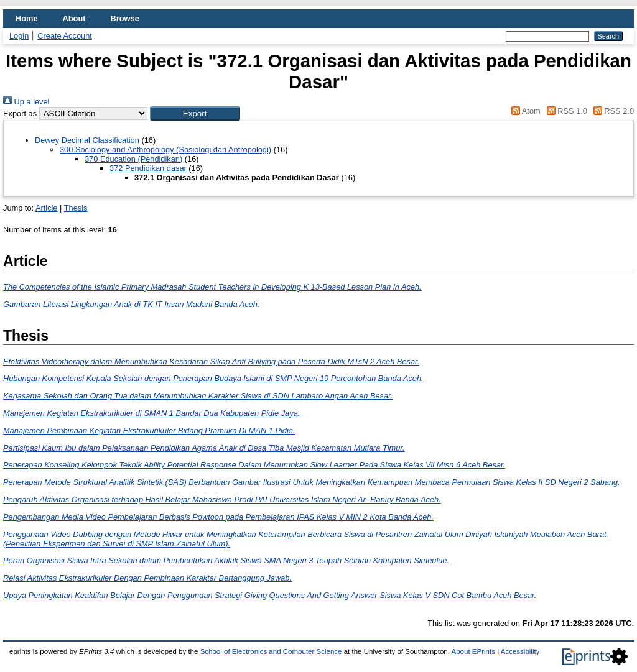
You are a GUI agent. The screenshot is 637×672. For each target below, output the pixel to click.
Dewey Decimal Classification (87, 140)
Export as (20, 113)
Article (47, 208)
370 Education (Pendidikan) (133, 159)
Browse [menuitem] (125, 18)
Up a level (26, 102)
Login (19, 36)
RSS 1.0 (565, 111)
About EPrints (473, 651)
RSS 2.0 (611, 111)
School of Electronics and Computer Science (271, 651)
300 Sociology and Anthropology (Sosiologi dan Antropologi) (165, 150)
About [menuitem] (74, 18)
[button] (195, 113)
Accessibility (520, 651)
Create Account (65, 36)
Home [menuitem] (27, 18)
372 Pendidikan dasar (148, 168)
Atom (524, 111)
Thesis (76, 208)
